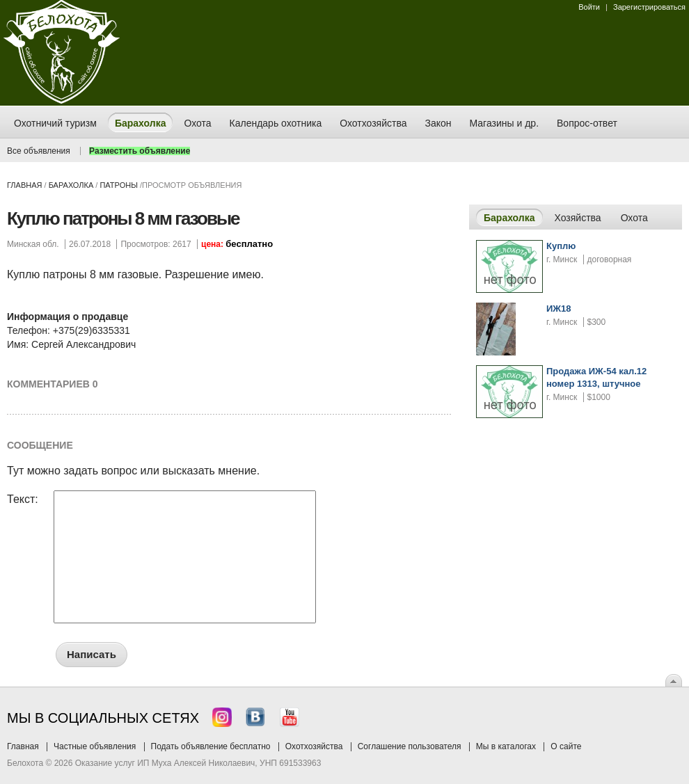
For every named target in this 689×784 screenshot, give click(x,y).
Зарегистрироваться (649, 7)
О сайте (566, 746)
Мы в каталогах (506, 746)
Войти (589, 7)
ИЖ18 (559, 309)
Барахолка (71, 185)
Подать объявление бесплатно (211, 746)
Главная (24, 185)
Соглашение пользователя (410, 746)
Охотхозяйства (314, 746)
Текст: (23, 499)
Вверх (674, 680)
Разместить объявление (140, 151)
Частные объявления (95, 746)
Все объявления (39, 151)
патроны (118, 185)
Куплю (561, 246)
